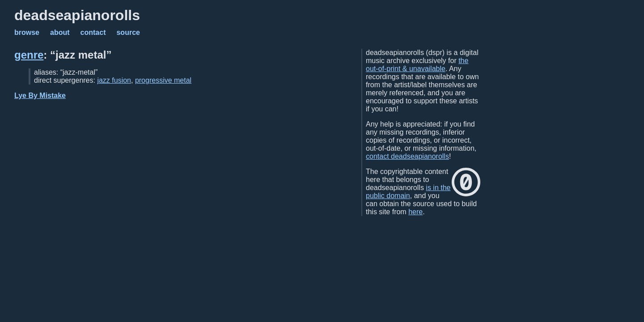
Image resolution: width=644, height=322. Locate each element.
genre (29, 55)
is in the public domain (408, 192)
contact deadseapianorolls (407, 156)
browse (27, 32)
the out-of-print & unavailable (417, 65)
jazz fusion (114, 80)
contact (93, 32)
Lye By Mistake (40, 95)
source (128, 32)
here (415, 212)
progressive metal (163, 80)
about (60, 32)
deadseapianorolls (77, 15)
